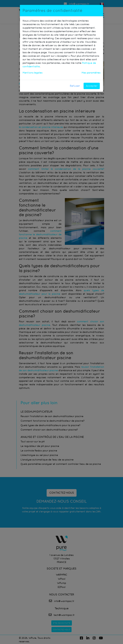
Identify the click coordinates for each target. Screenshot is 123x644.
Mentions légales (33, 73)
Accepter (92, 86)
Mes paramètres (91, 73)
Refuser (75, 86)
